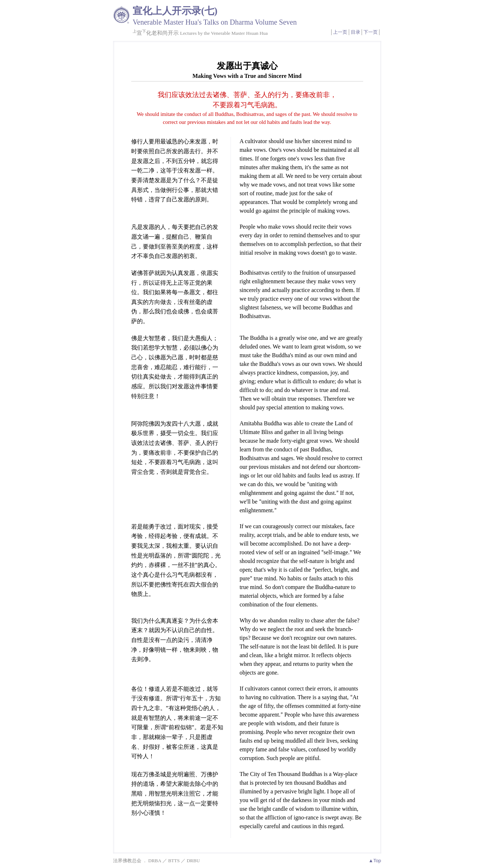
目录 (356, 32)
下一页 (371, 32)
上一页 (340, 32)
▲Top (375, 861)
